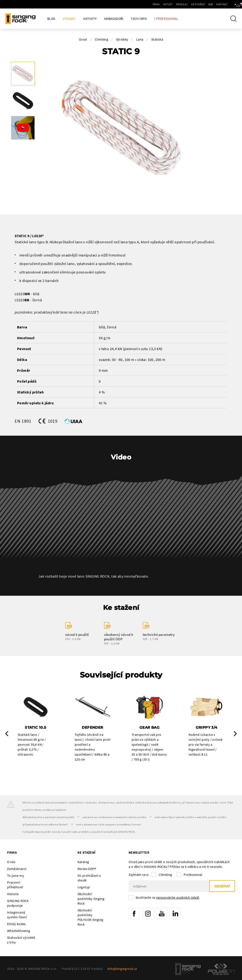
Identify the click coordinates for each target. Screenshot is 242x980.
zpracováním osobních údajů (178, 898)
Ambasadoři (114, 19)
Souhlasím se (168, 898)
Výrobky (69, 19)
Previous (7, 734)
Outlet (152, 4)
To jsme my (16, 876)
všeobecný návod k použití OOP (119, 637)
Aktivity (90, 19)
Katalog (83, 862)
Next (235, 734)
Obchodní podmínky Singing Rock (91, 899)
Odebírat (222, 887)
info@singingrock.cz (122, 969)
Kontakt (206, 4)
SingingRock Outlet (188, 969)
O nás (11, 862)
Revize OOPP (87, 869)
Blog (51, 19)
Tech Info (139, 19)
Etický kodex (16, 924)
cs (231, 4)
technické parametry (159, 635)
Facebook (134, 914)
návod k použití (77, 635)
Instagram (149, 914)
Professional (193, 875)
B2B (194, 4)
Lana (140, 39)
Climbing (101, 39)
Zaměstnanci (17, 869)
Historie (13, 894)
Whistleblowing (19, 931)
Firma (140, 4)
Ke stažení (182, 4)
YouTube (163, 914)
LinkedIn (177, 914)
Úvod (83, 39)
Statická (157, 39)
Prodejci (166, 4)
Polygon (221, 969)
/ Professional (166, 19)
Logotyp (84, 887)
